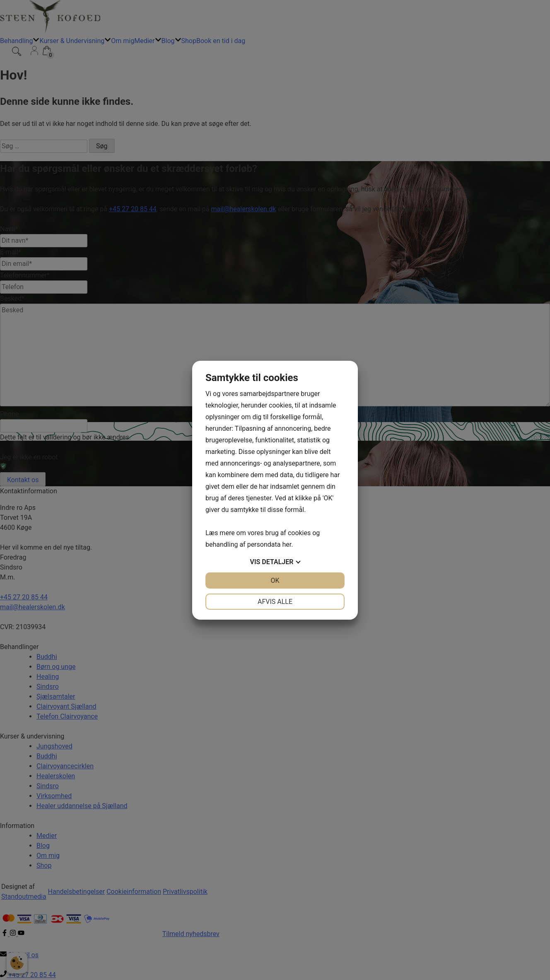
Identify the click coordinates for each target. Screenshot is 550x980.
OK (275, 581)
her (287, 544)
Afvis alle (275, 602)
